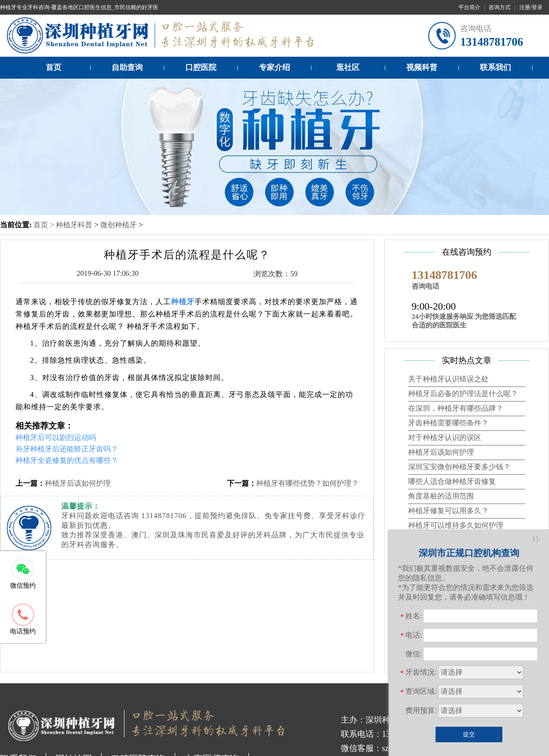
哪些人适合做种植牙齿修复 (452, 481)
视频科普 (422, 67)
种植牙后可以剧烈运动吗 (56, 437)
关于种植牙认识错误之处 (448, 379)
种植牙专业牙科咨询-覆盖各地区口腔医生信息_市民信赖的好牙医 (79, 7)
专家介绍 (274, 67)
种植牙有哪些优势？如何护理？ (307, 483)
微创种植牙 (118, 225)
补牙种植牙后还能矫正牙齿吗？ (67, 449)
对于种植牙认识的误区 (445, 437)
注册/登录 (531, 7)
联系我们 (495, 67)
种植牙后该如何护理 (78, 483)
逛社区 (348, 67)
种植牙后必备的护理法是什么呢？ (463, 394)
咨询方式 (500, 7)
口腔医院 (201, 67)
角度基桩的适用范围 (441, 496)
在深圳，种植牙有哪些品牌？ (456, 408)
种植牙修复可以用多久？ (448, 511)
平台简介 (469, 7)
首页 (54, 67)
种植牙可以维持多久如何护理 (456, 525)
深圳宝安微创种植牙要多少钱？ (459, 467)
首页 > (45, 225)
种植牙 (183, 302)
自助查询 (127, 67)
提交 (469, 734)
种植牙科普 (74, 225)
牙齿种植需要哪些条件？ (448, 423)
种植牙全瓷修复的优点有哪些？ (67, 460)
